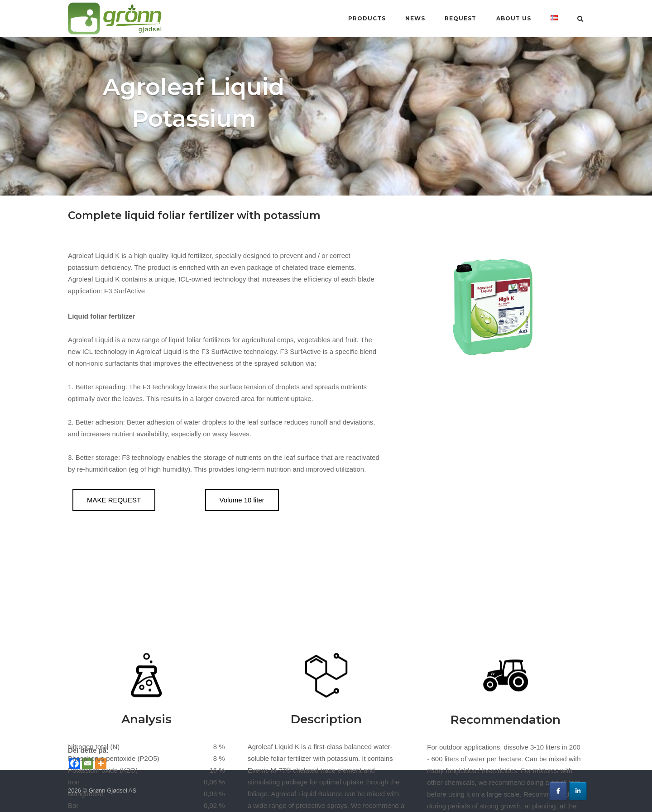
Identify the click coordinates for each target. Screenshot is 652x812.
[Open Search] (580, 19)
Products (367, 18)
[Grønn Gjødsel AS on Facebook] (558, 791)
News (415, 18)
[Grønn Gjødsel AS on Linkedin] (578, 791)
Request (460, 18)
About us (514, 18)
